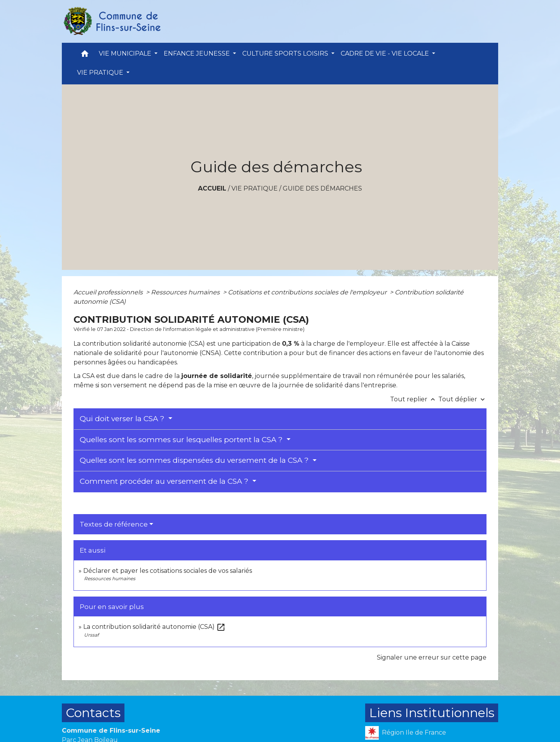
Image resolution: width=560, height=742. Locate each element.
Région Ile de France (406, 733)
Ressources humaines (186, 292)
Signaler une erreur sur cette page (432, 657)
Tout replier (414, 399)
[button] (85, 55)
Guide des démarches (322, 188)
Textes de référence (114, 524)
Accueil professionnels (109, 292)
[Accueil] (112, 21)
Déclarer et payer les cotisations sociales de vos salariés (168, 571)
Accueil (212, 188)
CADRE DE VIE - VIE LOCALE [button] (386, 53)
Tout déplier (462, 399)
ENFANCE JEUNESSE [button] (198, 53)
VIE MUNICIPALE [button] (126, 53)
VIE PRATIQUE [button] (101, 73)
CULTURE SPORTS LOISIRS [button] (286, 53)
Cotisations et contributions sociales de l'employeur (308, 292)
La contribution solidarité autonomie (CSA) (154, 627)
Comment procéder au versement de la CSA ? (165, 481)
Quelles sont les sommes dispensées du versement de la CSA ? (195, 460)
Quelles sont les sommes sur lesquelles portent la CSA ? (182, 440)
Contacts (93, 713)
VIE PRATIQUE (255, 188)
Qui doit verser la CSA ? (123, 419)
